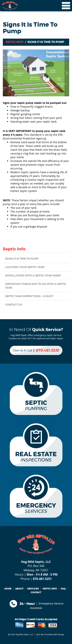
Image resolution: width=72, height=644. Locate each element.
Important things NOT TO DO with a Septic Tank (36, 286)
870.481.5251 (48, 350)
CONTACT (36, 592)
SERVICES (33, 589)
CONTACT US (14, 305)
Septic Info (15, 42)
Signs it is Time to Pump (22, 259)
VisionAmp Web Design (54, 635)
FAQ (63, 589)
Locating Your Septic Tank (25, 267)
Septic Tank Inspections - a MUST (29, 296)
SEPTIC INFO (50, 589)
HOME (8, 589)
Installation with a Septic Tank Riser (33, 276)
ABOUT (19, 589)
